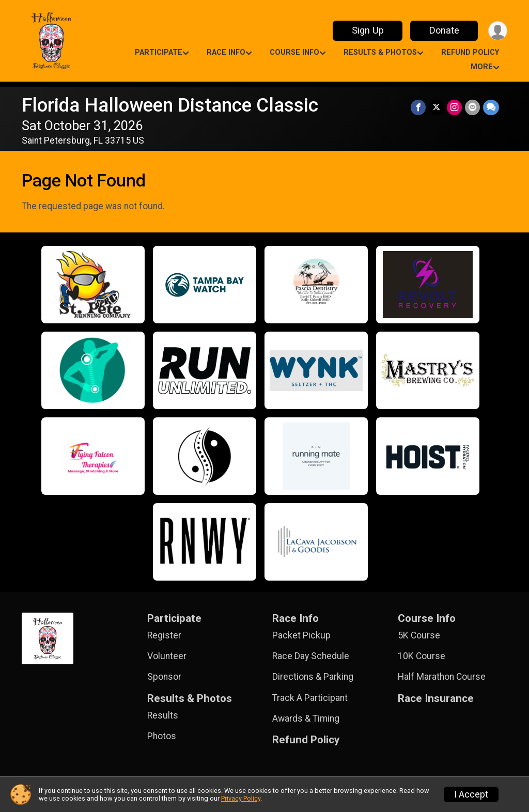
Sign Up (368, 30)
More (482, 67)
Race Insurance (436, 699)
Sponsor (164, 677)
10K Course (422, 656)
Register (164, 635)
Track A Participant (310, 698)
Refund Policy (470, 52)
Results (163, 715)
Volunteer (167, 656)
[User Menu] (498, 31)
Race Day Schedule (311, 656)
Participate (159, 52)
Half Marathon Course (442, 677)
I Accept (471, 794)
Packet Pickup (301, 635)
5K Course (419, 635)
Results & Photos (380, 52)
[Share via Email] (472, 107)
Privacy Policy (241, 798)
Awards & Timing (306, 719)
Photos (162, 736)
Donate (444, 30)
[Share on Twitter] (436, 107)
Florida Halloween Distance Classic (170, 105)
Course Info (294, 52)
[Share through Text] (491, 107)
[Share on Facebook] (418, 107)
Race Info (226, 52)
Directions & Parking (313, 677)
